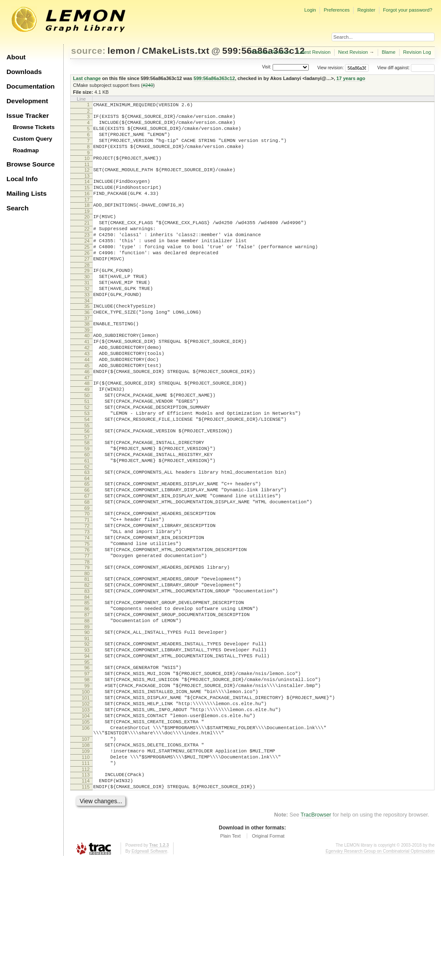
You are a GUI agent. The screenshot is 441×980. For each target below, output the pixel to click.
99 (87, 784)
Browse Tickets (34, 127)
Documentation (31, 86)
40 (87, 373)
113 (86, 891)
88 (87, 709)
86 (87, 694)
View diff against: (406, 68)
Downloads (24, 72)
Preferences (337, 10)
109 (86, 863)
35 (87, 340)
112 (86, 885)
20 (87, 234)
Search (17, 208)
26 (87, 277)
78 (87, 641)
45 (87, 410)
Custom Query (33, 139)
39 (87, 367)
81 (87, 659)
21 (87, 241)
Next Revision (353, 52)
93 (87, 742)
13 (87, 188)
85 (87, 687)
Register (366, 10)
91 (87, 729)
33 (87, 327)
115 (86, 906)
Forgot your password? (407, 10)
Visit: (267, 67)
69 (87, 576)
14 (87, 193)
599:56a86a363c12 (214, 78)
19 (87, 228)
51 (87, 452)
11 (87, 175)
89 (87, 716)
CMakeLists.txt (175, 51)
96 (87, 762)
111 (86, 878)
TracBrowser (316, 935)
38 (87, 360)
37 (87, 354)
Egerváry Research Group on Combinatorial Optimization (380, 971)
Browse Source (31, 164)
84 (87, 681)
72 (87, 597)
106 (86, 835)
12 (87, 180)
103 (86, 813)
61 (87, 521)
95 (87, 756)
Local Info (22, 179)
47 (87, 424)
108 (86, 856)
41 (87, 380)
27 (87, 285)
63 (87, 534)
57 (87, 494)
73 (87, 604)
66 (87, 555)
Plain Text (230, 956)
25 (87, 270)
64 (87, 542)
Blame (388, 52)
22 (87, 248)
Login (310, 10)
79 (87, 646)
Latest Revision (314, 52)
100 (86, 791)
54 (87, 474)
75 (87, 619)
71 (87, 589)
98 (87, 777)
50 (87, 444)
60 (87, 514)
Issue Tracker (28, 116)
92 (87, 734)
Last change (87, 78)
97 (87, 769)
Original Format (268, 956)
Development (27, 101)
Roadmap (26, 150)
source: (88, 51)
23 (87, 256)
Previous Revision (271, 52)
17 (87, 215)
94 (87, 749)
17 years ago (351, 78)
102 (86, 806)
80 (87, 653)
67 (87, 562)
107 (86, 849)
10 (87, 167)
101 (86, 798)
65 (87, 547)
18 (87, 221)
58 (87, 499)
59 (87, 507)
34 (87, 334)
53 (87, 466)
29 (87, 298)
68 (87, 569)
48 (87, 430)
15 (87, 200)
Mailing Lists (26, 193)
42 (87, 388)
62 (87, 529)
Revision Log (417, 52)
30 (87, 305)
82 (87, 666)
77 (87, 633)
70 (87, 582)
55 (87, 481)
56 (87, 487)
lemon (122, 51)
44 (87, 402)
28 (87, 292)
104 (86, 820)
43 (87, 395)
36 (87, 347)
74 (87, 611)
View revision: (331, 68)
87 (87, 701)
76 (87, 626)
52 (87, 459)
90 (87, 721)
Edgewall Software (149, 971)
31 (87, 312)
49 (87, 437)
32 (87, 320)
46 (87, 417)
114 (86, 898)
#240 (148, 85)
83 (87, 674)
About (16, 57)
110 (86, 871)
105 (86, 828)
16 (87, 208)
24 (87, 263)
